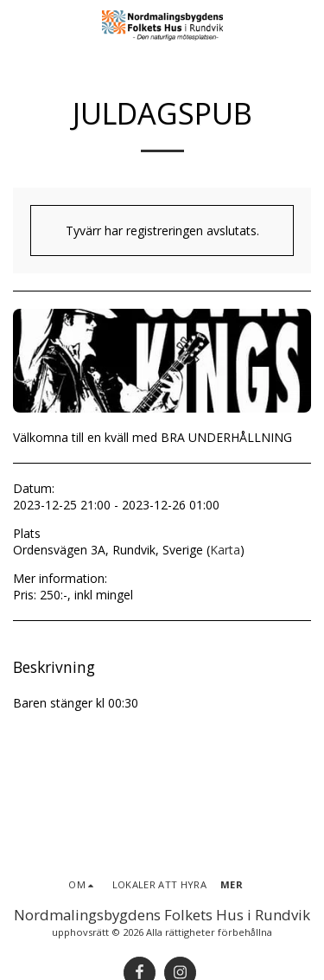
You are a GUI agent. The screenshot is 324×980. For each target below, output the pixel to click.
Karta (225, 550)
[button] (19, 25)
